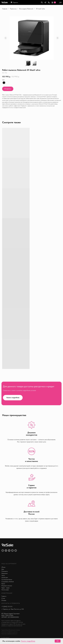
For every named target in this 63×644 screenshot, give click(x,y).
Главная (5, 9)
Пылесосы (13, 9)
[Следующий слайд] (58, 38)
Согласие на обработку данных (10, 632)
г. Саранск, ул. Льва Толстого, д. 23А (13, 609)
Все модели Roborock (26, 9)
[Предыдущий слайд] (6, 38)
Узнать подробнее (28, 641)
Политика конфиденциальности (9, 634)
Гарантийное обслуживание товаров (11, 630)
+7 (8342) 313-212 (7, 607)
